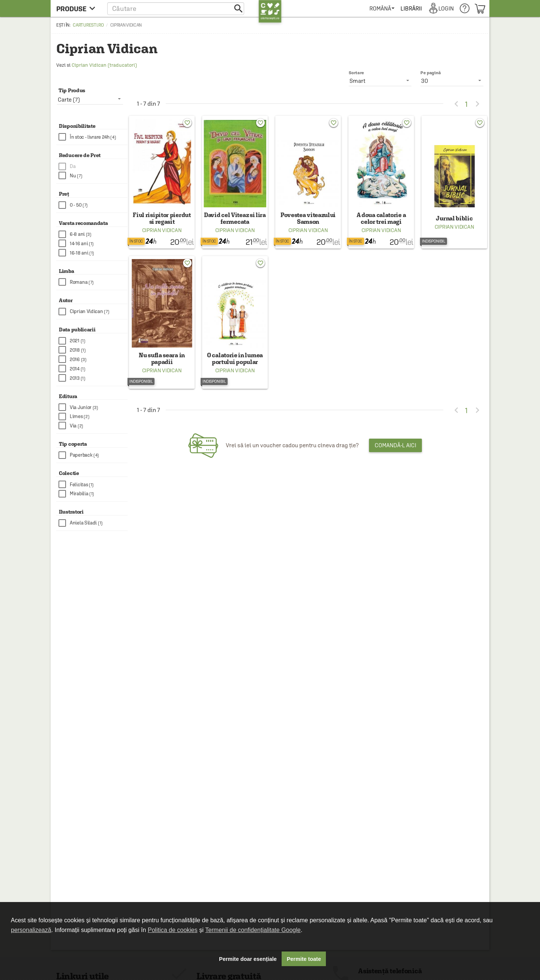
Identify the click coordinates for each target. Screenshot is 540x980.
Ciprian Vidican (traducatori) (104, 65)
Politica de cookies (173, 930)
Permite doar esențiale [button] (248, 959)
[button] (176, 8)
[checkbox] (93, 137)
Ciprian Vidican (162, 230)
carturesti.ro (88, 25)
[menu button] (78, 8)
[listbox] (452, 81)
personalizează (31, 930)
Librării (411, 8)
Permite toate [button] (304, 959)
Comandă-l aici (395, 445)
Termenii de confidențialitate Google (253, 930)
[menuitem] (382, 8)
